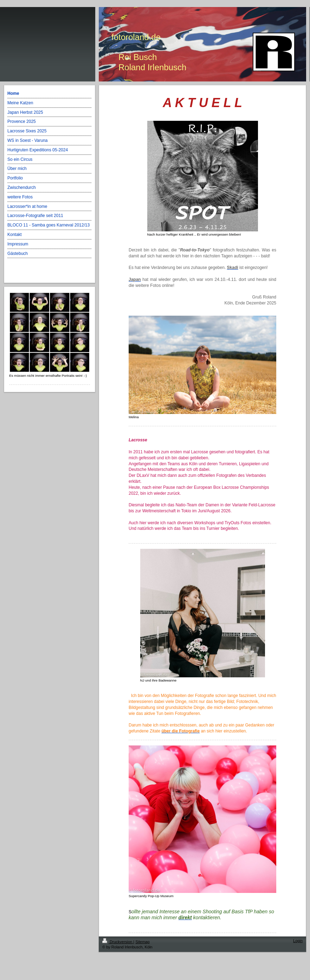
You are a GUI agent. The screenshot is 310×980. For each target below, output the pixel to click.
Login (298, 941)
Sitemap (142, 942)
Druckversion (118, 942)
